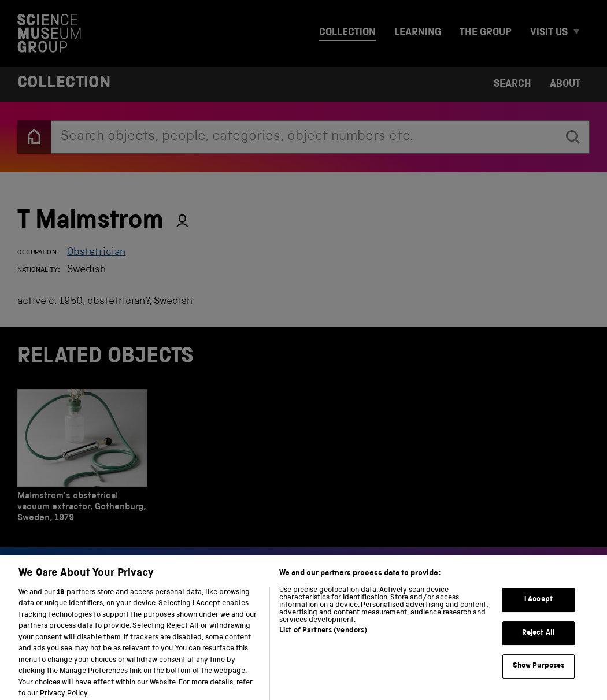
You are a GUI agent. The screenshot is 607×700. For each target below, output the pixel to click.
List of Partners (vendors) (323, 638)
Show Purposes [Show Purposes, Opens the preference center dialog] (539, 674)
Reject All (538, 640)
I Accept (538, 607)
